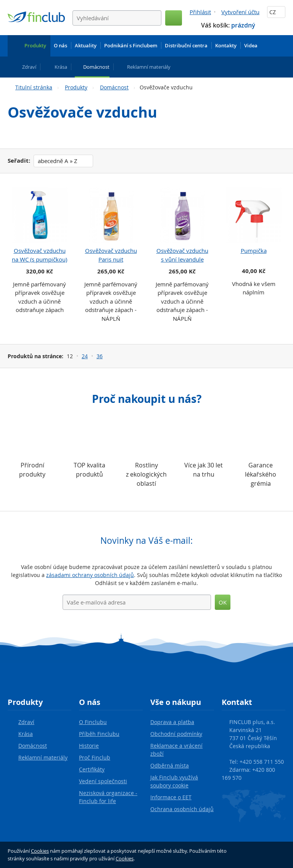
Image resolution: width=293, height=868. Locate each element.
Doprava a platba (172, 722)
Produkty (76, 87)
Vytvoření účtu (240, 12)
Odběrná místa (170, 765)
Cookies (40, 851)
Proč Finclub (95, 757)
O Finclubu (93, 722)
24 (85, 356)
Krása (26, 734)
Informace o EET (171, 797)
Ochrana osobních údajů (182, 809)
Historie (89, 746)
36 (100, 356)
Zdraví (26, 722)
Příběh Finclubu (99, 734)
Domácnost (114, 87)
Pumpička (254, 251)
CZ (276, 12)
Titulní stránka (34, 87)
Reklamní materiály (43, 757)
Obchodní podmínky (176, 734)
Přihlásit (200, 12)
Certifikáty (92, 769)
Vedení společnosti (103, 781)
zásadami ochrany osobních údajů (90, 575)
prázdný (243, 25)
